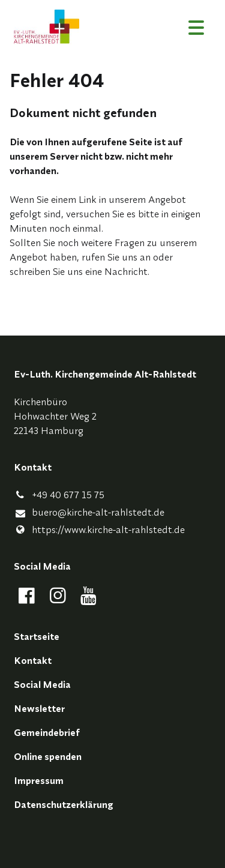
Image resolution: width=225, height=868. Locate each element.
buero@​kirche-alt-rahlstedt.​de (89, 513)
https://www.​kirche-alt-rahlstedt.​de (99, 529)
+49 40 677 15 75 (59, 495)
